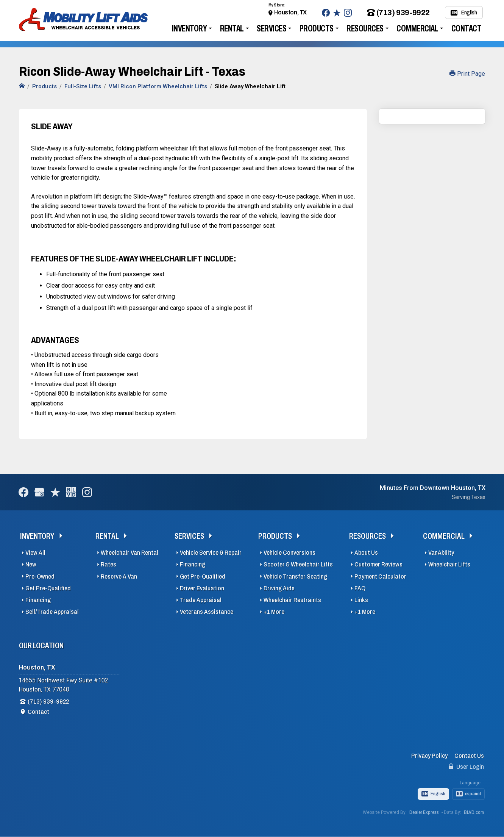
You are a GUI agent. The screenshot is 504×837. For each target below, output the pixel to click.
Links (361, 600)
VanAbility (441, 553)
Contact (467, 29)
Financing (38, 600)
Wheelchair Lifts (449, 564)
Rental (232, 29)
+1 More (274, 612)
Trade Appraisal (201, 600)
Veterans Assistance (207, 612)
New (31, 564)
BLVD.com (474, 812)
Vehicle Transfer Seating (295, 577)
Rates (108, 564)
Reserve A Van (119, 577)
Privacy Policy (429, 756)
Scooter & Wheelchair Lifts (298, 564)
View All (35, 553)
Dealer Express (424, 812)
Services (272, 29)
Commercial (417, 29)
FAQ (360, 588)
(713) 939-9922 (398, 13)
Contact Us (469, 756)
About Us (366, 553)
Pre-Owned (40, 577)
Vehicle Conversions (289, 553)
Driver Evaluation (202, 588)
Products (317, 29)
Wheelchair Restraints (292, 600)
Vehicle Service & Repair (211, 553)
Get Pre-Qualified (48, 588)
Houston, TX (290, 12)
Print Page (467, 74)
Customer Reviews (378, 564)
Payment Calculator (380, 577)
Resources (365, 29)
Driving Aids (279, 588)
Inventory (190, 29)
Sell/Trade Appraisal (52, 612)
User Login (467, 767)
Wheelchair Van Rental (130, 553)
